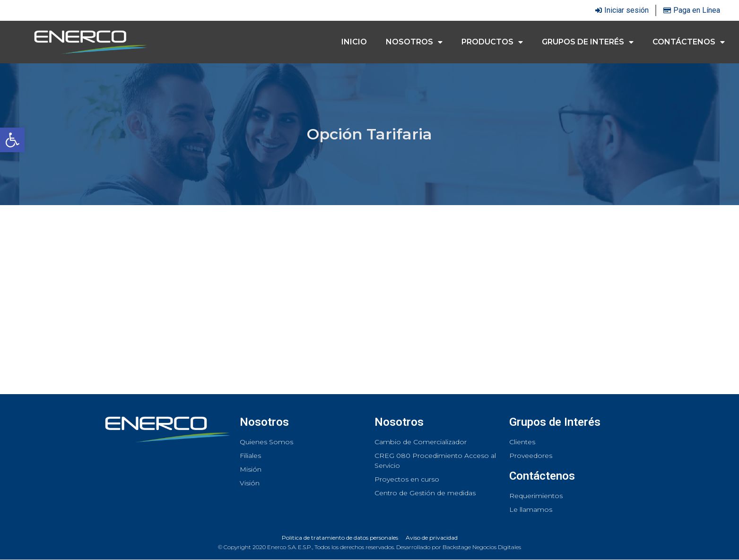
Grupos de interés (588, 42)
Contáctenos (689, 42)
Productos (492, 42)
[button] (12, 140)
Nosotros (414, 42)
